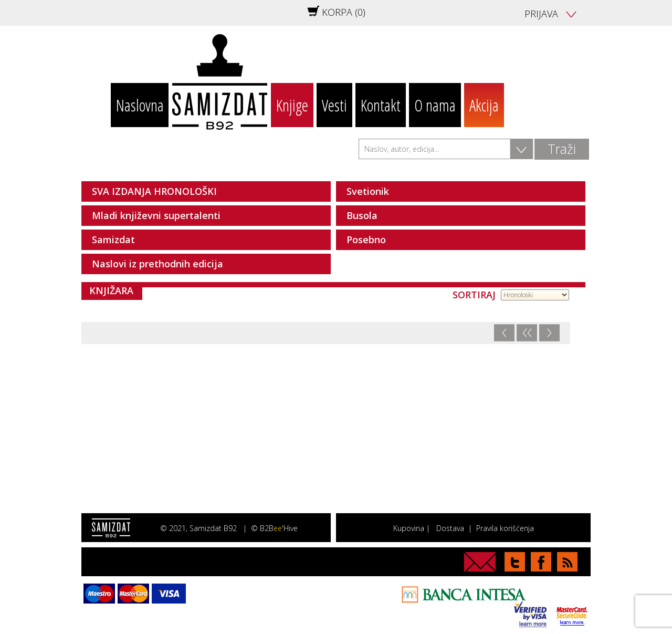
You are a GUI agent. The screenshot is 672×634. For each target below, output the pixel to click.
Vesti (334, 105)
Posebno (366, 240)
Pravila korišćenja (505, 528)
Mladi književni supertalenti (156, 215)
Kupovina (409, 528)
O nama (435, 105)
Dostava (450, 528)
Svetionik (368, 191)
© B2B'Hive (274, 528)
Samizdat (113, 240)
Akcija (484, 105)
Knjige (292, 105)
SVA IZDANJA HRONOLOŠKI (154, 191)
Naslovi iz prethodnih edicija (157, 264)
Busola (362, 215)
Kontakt (381, 105)
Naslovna (140, 105)
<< (527, 333)
